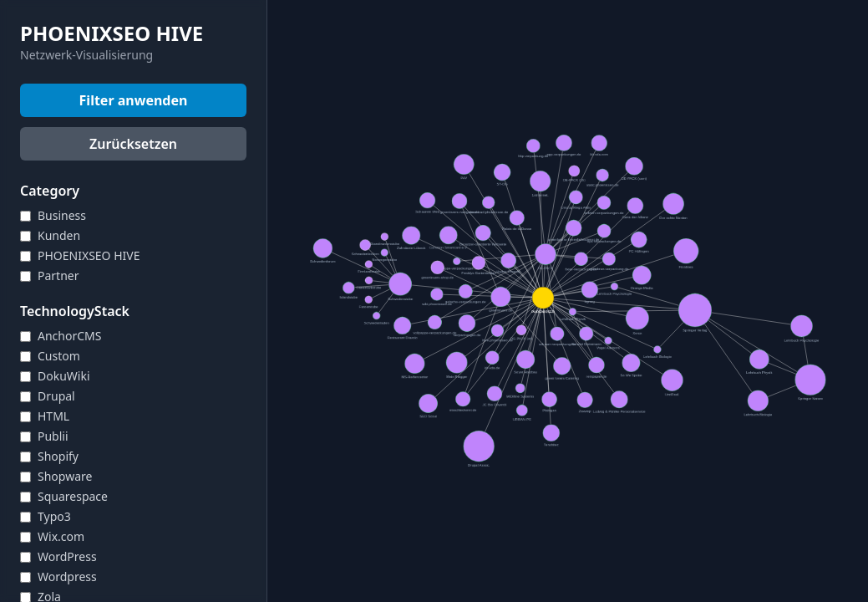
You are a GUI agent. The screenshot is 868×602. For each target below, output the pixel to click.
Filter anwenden (134, 100)
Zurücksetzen (133, 144)
